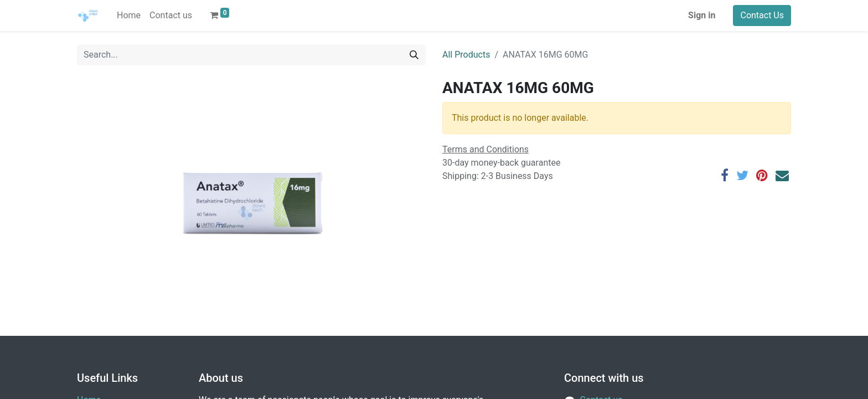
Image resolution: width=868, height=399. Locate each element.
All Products (466, 55)
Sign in (702, 15)
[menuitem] (129, 16)
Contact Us (762, 15)
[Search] (414, 55)
